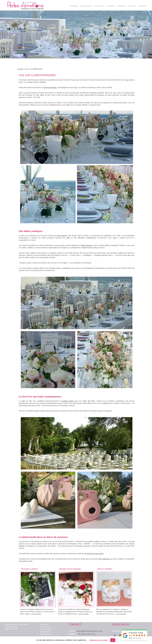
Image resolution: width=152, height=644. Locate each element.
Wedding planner (46, 634)
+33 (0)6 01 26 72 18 (86, 634)
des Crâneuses (104, 559)
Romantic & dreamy (30, 569)
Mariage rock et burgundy (70, 569)
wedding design (68, 401)
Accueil (20, 69)
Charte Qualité (45, 632)
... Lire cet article (35, 614)
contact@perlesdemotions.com (89, 631)
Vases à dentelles (105, 569)
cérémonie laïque (50, 87)
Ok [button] (113, 640)
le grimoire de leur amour (94, 554)
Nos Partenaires (45, 627)
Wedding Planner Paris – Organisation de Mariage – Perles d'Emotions (26, 6)
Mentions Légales (46, 629)
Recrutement (44, 624)
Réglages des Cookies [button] (98, 640)
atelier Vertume (87, 245)
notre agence (62, 236)
